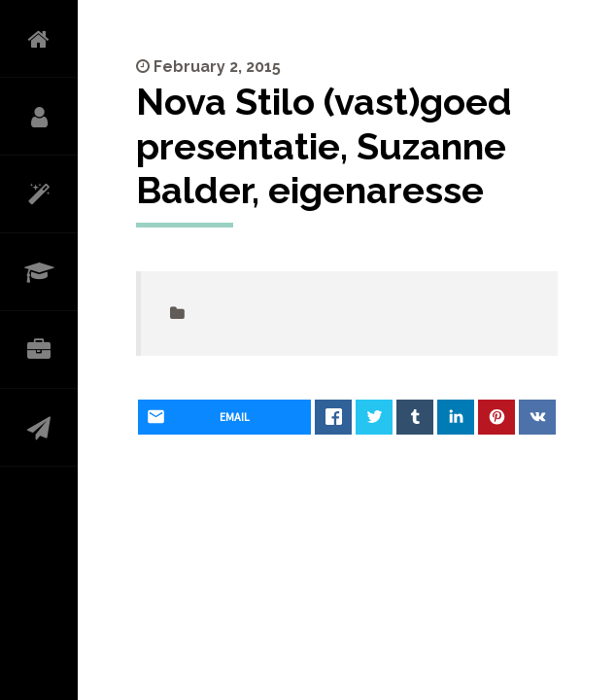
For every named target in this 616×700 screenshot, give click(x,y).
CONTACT (39, 428)
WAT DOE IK (39, 194)
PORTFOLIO (39, 350)
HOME (39, 39)
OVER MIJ (39, 117)
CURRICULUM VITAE (39, 272)
